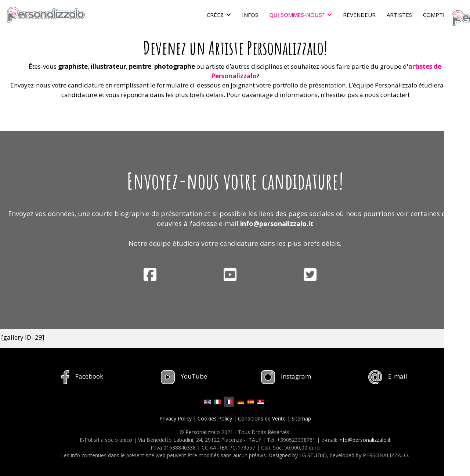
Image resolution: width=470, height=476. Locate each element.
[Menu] (460, 15)
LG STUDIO (313, 455)
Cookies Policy (215, 418)
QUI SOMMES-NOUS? (297, 15)
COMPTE (435, 15)
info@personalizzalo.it (277, 223)
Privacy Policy (176, 418)
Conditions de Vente (262, 418)
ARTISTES (399, 15)
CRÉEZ (215, 15)
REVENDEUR (359, 15)
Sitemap (301, 418)
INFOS (250, 15)
